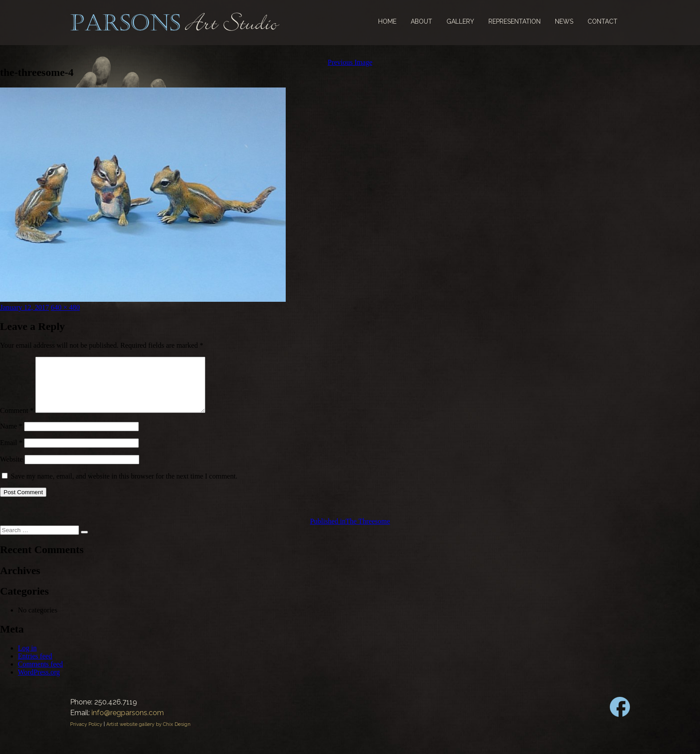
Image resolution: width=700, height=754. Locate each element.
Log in (27, 659)
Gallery (460, 21)
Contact (602, 21)
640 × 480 (65, 307)
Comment (17, 421)
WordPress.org (39, 683)
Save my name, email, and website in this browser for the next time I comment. (124, 487)
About (421, 21)
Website (11, 470)
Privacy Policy (86, 735)
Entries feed (35, 667)
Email (11, 453)
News (564, 21)
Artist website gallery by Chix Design (148, 735)
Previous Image (350, 62)
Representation (515, 21)
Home (387, 21)
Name (11, 437)
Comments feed (40, 675)
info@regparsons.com (128, 723)
